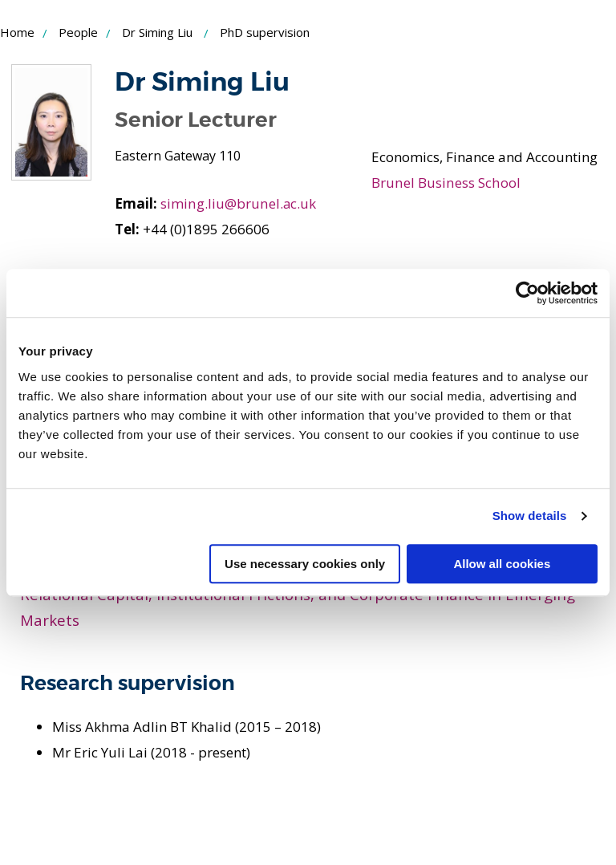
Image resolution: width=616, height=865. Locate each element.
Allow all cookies (502, 564)
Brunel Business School (445, 183)
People (78, 32)
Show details (530, 516)
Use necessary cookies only (305, 564)
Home (17, 32)
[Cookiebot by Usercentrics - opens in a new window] (527, 293)
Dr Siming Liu (157, 32)
